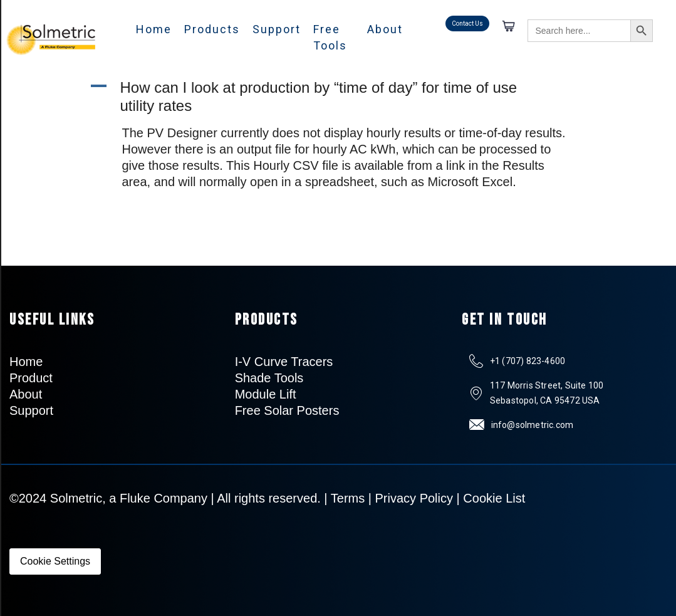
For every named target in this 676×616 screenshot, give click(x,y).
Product (31, 378)
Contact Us (467, 23)
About (385, 29)
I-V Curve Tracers (284, 362)
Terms (348, 498)
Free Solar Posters (287, 410)
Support (277, 29)
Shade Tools (269, 378)
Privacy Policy (414, 498)
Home (154, 29)
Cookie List (494, 498)
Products (212, 29)
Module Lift (266, 394)
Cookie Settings (55, 561)
